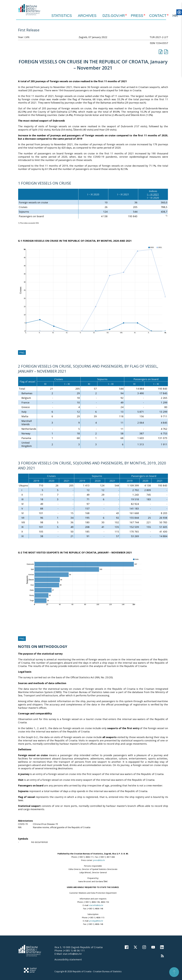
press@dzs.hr (99, 860)
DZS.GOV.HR (114, 16)
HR (175, 16)
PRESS (137, 16)
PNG (22, 353)
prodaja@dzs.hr (96, 921)
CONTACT (158, 16)
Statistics (62, 16)
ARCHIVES (87, 16)
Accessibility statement (68, 959)
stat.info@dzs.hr (96, 905)
